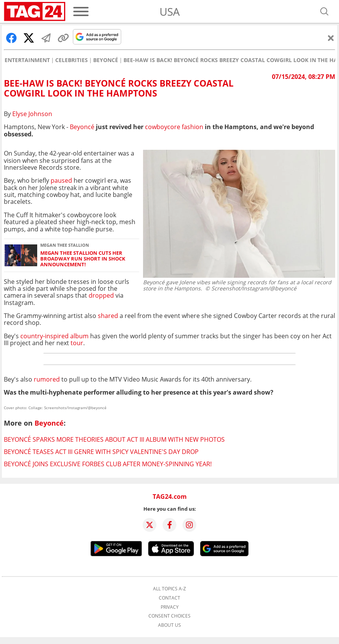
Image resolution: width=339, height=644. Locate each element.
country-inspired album (54, 336)
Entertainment (27, 60)
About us (169, 625)
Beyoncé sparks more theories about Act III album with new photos (114, 439)
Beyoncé (106, 60)
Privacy (170, 607)
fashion (174, 127)
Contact (169, 598)
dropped (101, 295)
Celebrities (72, 60)
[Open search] (324, 11)
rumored (47, 379)
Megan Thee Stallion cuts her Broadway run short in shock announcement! (83, 259)
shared (108, 316)
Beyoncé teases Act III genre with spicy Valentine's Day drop (101, 452)
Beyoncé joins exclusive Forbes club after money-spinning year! (108, 464)
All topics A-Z (169, 589)
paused (61, 180)
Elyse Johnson (32, 114)
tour (77, 343)
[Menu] (81, 11)
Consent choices (169, 616)
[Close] (331, 38)
